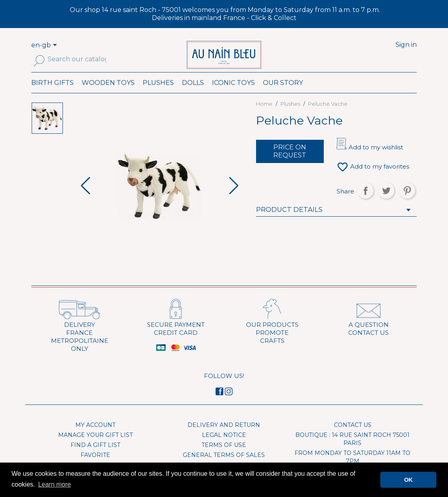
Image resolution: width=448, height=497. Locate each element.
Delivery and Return (224, 436)
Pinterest (407, 201)
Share (365, 201)
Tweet (386, 201)
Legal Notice (224, 446)
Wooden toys (108, 94)
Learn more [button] (54, 484)
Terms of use (224, 456)
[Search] (77, 59)
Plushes (158, 94)
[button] (234, 197)
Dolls (193, 94)
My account (95, 436)
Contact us (353, 436)
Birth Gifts (52, 94)
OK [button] (408, 480)
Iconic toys (233, 94)
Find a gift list (95, 456)
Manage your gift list (95, 446)
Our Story (283, 94)
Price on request (290, 162)
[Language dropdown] (56, 46)
